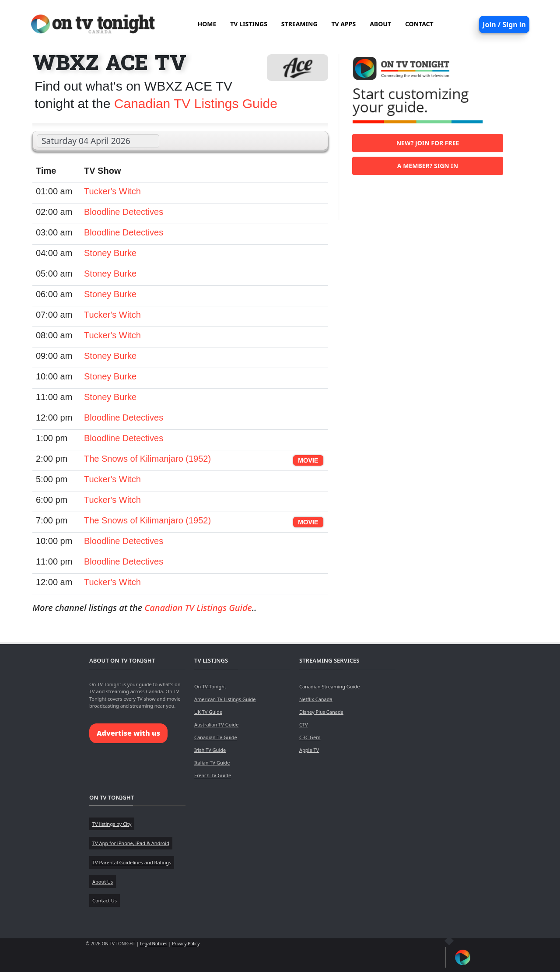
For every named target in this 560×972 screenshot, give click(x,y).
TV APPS (344, 24)
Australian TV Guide (216, 725)
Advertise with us (128, 733)
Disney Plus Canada (321, 712)
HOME (207, 24)
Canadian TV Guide (216, 737)
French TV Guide (213, 775)
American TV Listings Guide (225, 699)
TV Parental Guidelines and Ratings (132, 862)
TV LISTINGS (249, 24)
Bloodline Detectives (124, 212)
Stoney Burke (110, 253)
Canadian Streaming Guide (329, 686)
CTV (304, 725)
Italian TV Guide (212, 763)
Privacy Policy (186, 944)
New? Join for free (428, 143)
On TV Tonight (210, 686)
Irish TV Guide (210, 750)
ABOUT (380, 24)
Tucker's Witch (112, 191)
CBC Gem (310, 737)
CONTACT (419, 24)
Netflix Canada (316, 699)
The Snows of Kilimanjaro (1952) (147, 459)
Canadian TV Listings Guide (196, 104)
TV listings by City (112, 824)
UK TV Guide (208, 712)
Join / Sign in (504, 25)
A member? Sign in (428, 166)
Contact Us (105, 900)
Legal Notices (154, 944)
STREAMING (299, 24)
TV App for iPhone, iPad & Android (131, 843)
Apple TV (309, 750)
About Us (103, 882)
